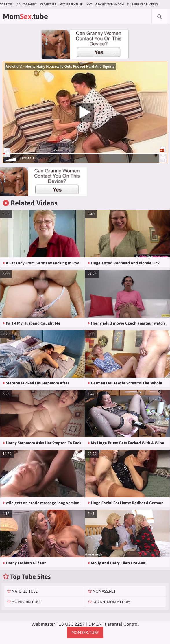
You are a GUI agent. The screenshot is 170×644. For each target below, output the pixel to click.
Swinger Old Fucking (143, 4)
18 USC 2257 (72, 624)
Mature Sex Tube (71, 4)
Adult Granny (27, 4)
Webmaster (43, 624)
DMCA (95, 624)
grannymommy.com (110, 4)
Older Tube (48, 4)
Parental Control (122, 624)
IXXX (89, 4)
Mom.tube (25, 16)
